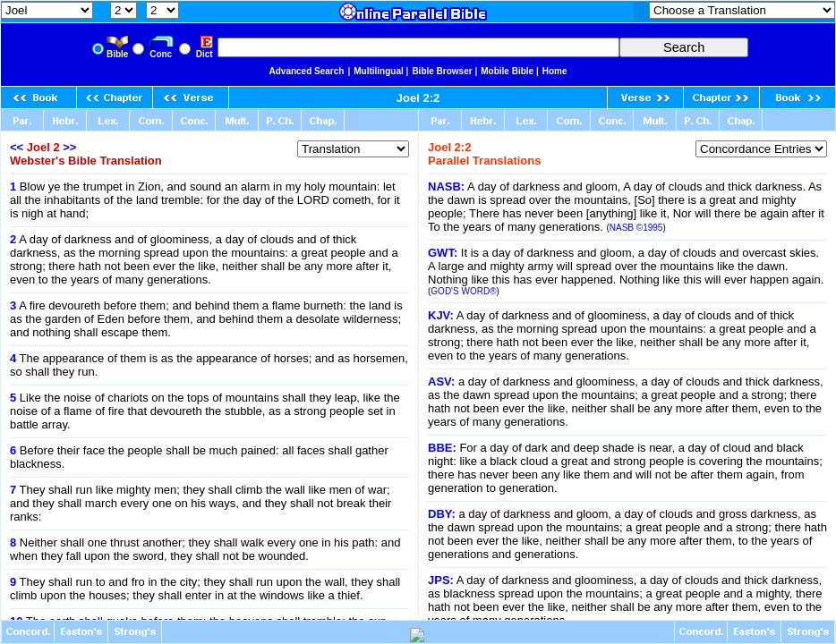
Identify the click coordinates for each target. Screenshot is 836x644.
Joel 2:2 (418, 98)
